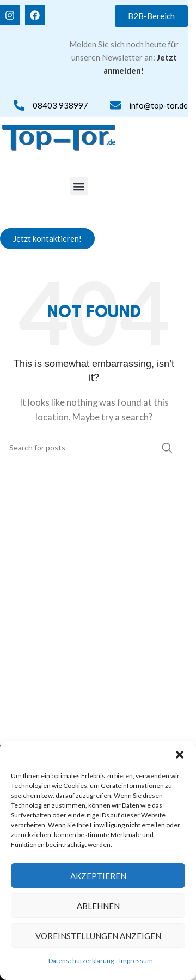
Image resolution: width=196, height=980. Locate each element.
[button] (180, 755)
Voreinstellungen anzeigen (98, 936)
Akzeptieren (98, 876)
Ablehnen (98, 906)
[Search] (94, 448)
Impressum (136, 961)
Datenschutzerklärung (81, 961)
